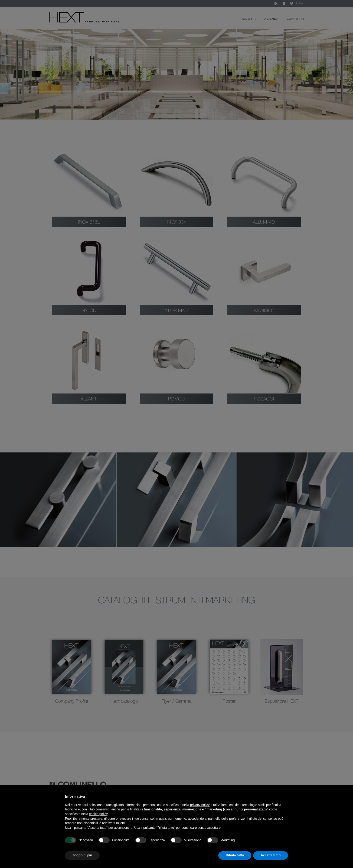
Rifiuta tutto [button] (235, 855)
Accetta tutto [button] (271, 855)
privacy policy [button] (200, 805)
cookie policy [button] (98, 814)
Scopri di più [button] (82, 855)
